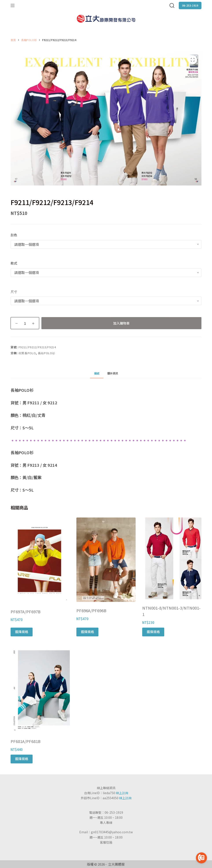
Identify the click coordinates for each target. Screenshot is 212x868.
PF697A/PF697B (26, 612)
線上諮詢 (122, 793)
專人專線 (106, 823)
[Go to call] (201, 858)
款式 (14, 263)
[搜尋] (172, 5)
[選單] (13, 5)
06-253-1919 (190, 5)
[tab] (97, 373)
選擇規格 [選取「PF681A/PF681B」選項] (22, 759)
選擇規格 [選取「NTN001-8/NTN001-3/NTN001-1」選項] (153, 632)
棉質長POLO (27, 353)
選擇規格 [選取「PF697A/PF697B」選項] (22, 632)
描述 (97, 373)
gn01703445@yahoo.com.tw (112, 832)
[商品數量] (25, 323)
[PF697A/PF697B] (40, 560)
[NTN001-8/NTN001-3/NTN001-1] (172, 558)
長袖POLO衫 (47, 353)
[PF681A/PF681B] (40, 691)
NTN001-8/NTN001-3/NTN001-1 (171, 611)
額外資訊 (113, 373)
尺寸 (14, 291)
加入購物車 (121, 323)
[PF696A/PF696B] (106, 560)
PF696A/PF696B (91, 610)
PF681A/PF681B (26, 741)
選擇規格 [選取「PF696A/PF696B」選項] (87, 632)
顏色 (14, 235)
